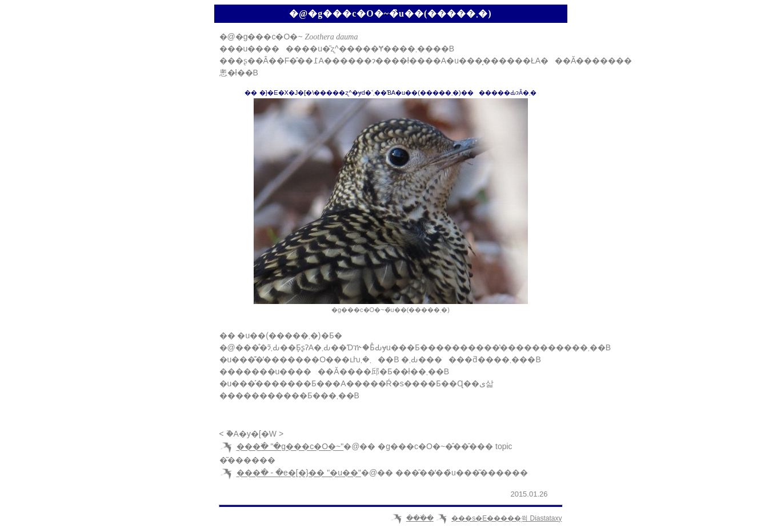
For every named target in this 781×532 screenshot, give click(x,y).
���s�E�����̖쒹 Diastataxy (506, 518)
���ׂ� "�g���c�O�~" (290, 447)
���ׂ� (420, 518)
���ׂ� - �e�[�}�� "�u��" (299, 473)
